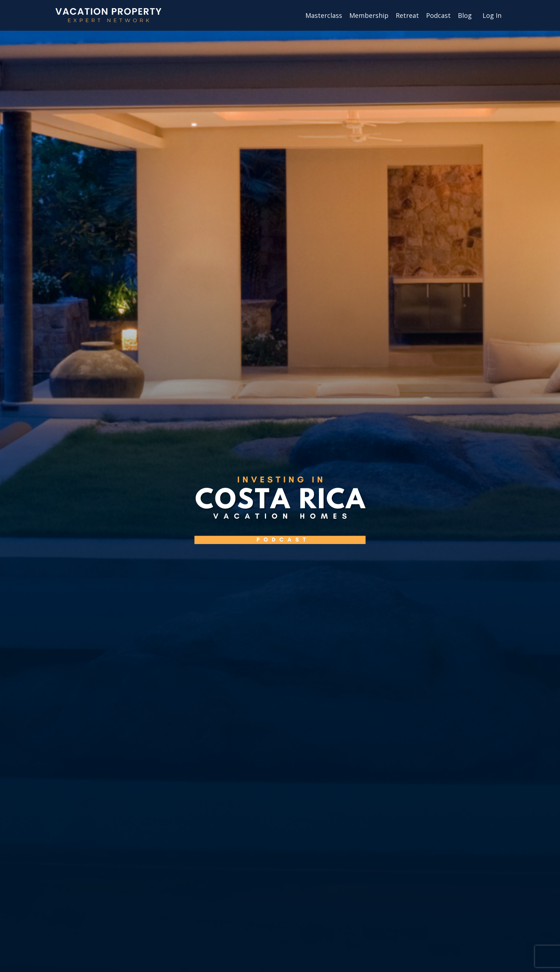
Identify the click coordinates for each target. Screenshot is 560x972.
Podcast (438, 15)
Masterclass (324, 15)
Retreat (407, 15)
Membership (369, 15)
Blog (465, 15)
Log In (492, 15)
